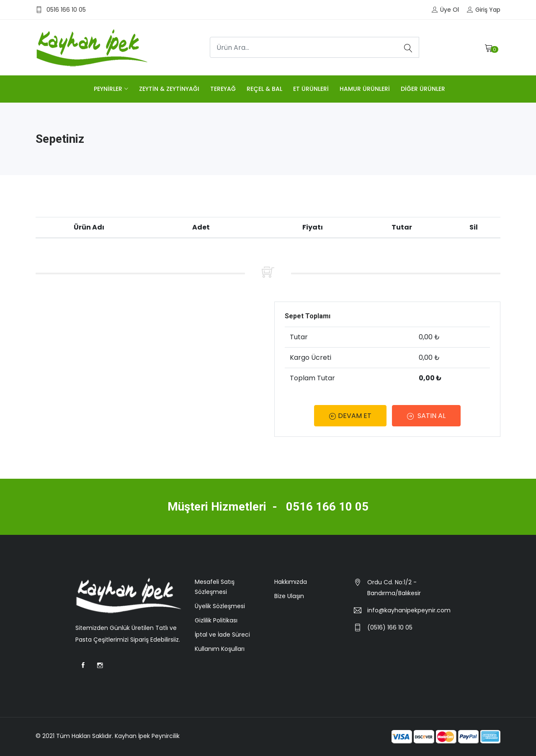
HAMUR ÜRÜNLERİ (365, 89)
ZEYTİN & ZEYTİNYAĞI (169, 89)
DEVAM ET (350, 416)
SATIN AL (427, 416)
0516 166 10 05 (327, 507)
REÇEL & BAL (264, 89)
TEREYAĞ (223, 89)
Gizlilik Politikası (216, 620)
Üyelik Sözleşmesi (220, 606)
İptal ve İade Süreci (222, 635)
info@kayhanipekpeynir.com (409, 610)
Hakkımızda (291, 582)
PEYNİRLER (108, 89)
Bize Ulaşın (289, 596)
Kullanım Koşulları (220, 649)
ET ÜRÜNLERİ (311, 89)
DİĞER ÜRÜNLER (423, 89)
